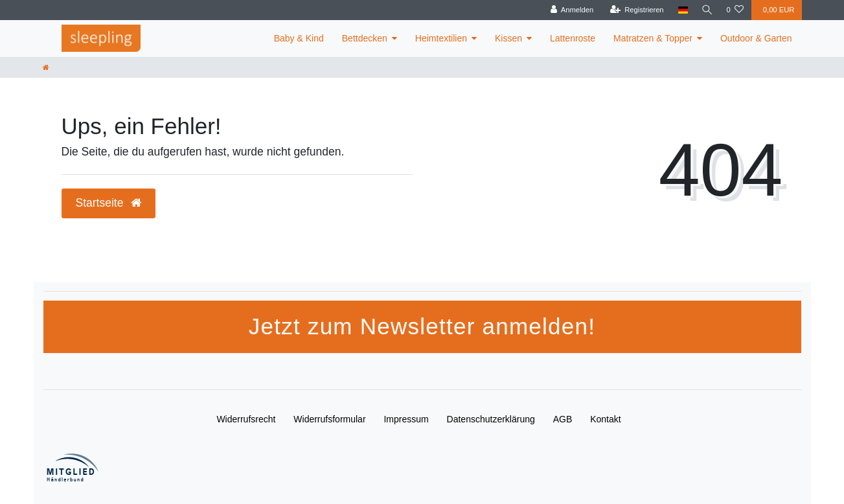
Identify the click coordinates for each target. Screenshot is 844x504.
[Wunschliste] (735, 10)
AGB (563, 419)
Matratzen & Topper (653, 38)
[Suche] (706, 10)
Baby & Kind (299, 38)
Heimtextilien (441, 38)
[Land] (681, 10)
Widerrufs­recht (246, 419)
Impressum (406, 419)
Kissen (508, 38)
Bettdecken (365, 38)
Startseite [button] (109, 203)
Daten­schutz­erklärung (491, 419)
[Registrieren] (635, 10)
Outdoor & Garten (756, 38)
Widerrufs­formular (329, 419)
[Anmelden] (570, 10)
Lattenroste (573, 38)
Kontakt (605, 419)
